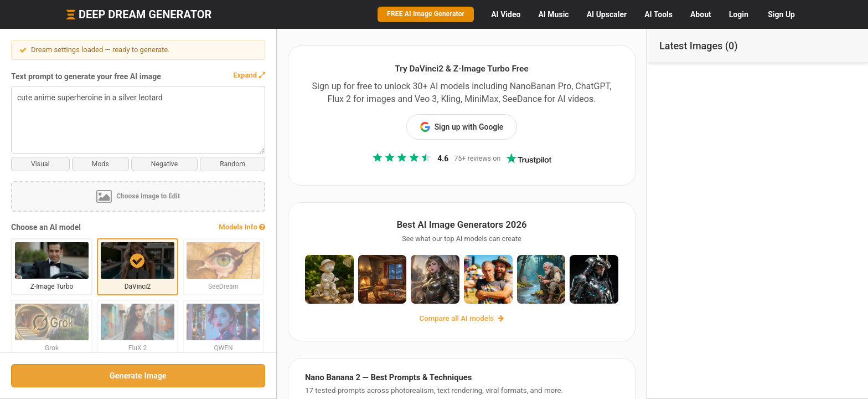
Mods (100, 164)
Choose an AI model (46, 227)
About (701, 14)
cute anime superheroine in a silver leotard (138, 120)
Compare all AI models (462, 318)
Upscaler (607, 14)
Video (506, 14)
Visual (40, 164)
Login (739, 14)
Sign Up (781, 14)
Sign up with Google (462, 127)
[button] (249, 75)
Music (553, 14)
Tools (658, 14)
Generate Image (138, 376)
